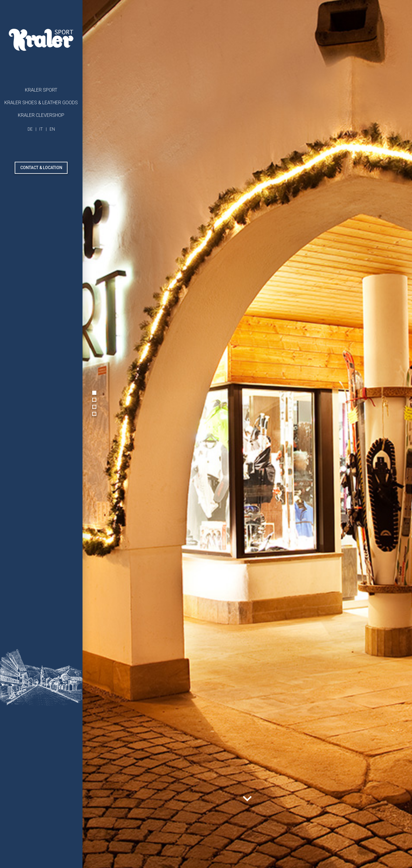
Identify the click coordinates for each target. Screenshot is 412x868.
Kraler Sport (41, 90)
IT (41, 129)
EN (52, 129)
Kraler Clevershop (41, 115)
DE (30, 129)
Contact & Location (41, 168)
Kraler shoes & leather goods (41, 103)
